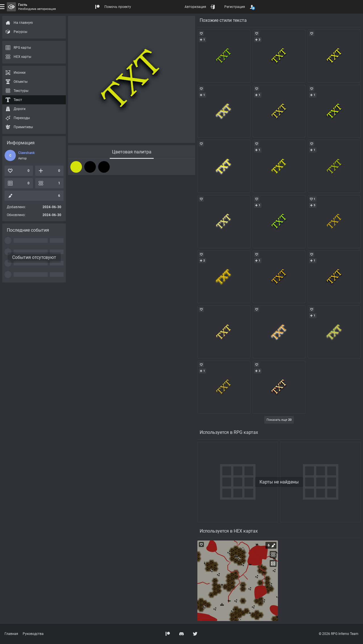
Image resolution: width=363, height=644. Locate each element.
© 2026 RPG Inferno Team (339, 634)
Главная (11, 634)
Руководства (33, 634)
